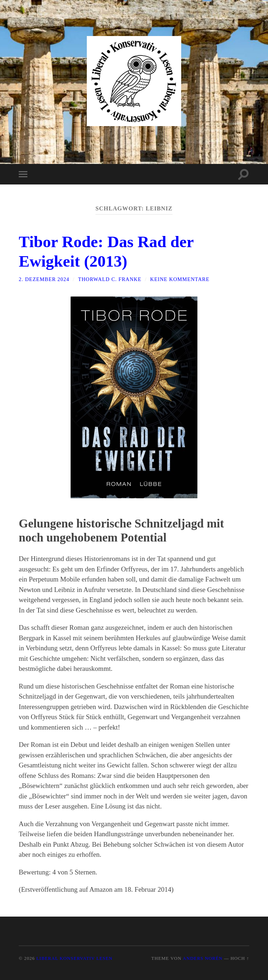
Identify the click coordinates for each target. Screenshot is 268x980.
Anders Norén (202, 958)
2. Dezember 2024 (44, 279)
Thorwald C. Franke (110, 279)
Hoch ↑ (240, 958)
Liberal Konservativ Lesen (74, 958)
